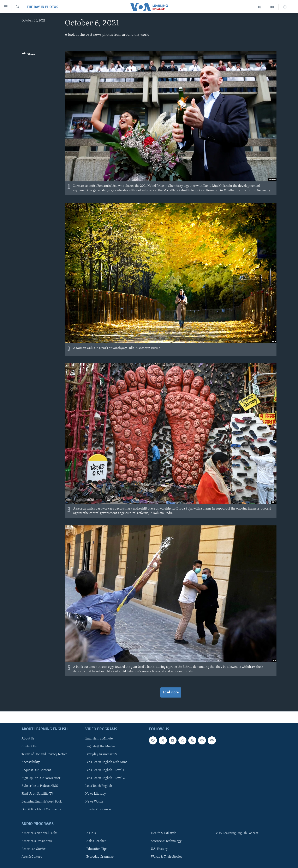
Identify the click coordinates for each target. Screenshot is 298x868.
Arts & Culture (32, 857)
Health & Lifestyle (164, 833)
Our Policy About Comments (41, 810)
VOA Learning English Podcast (237, 833)
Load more (171, 692)
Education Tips (97, 849)
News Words (94, 802)
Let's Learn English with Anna (106, 762)
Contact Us (29, 747)
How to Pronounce (98, 810)
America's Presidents (37, 841)
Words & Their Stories (167, 857)
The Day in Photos (42, 7)
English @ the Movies (100, 747)
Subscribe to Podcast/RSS (40, 786)
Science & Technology (166, 841)
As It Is (91, 833)
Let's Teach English (99, 786)
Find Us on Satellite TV (37, 794)
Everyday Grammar (100, 857)
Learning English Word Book (42, 802)
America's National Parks (40, 833)
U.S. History (159, 849)
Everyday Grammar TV (101, 755)
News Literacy (96, 794)
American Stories (34, 849)
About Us (28, 739)
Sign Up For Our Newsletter (41, 778)
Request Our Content (36, 770)
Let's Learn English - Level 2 (105, 778)
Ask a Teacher (96, 841)
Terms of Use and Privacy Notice (44, 755)
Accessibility (31, 762)
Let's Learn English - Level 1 (105, 770)
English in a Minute (99, 739)
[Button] (28, 55)
